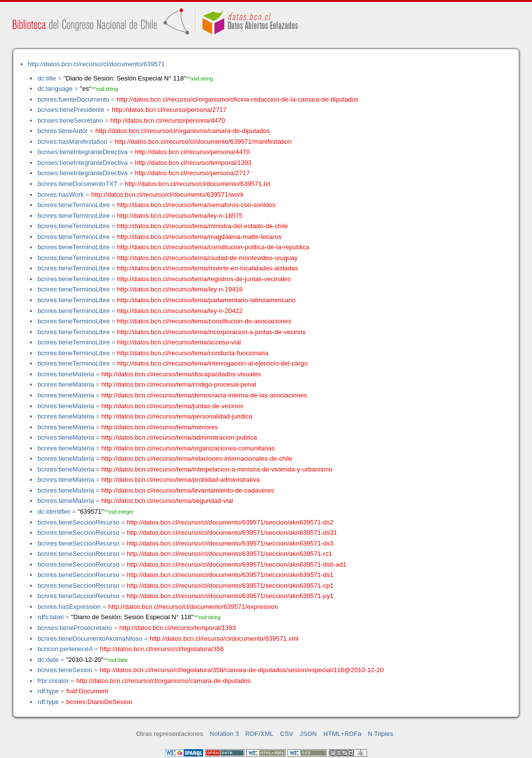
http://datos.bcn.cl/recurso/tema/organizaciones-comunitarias (188, 448)
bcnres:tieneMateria (66, 374)
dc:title (47, 78)
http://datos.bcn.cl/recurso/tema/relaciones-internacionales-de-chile (197, 458)
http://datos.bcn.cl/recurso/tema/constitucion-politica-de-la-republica (213, 247)
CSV (287, 734)
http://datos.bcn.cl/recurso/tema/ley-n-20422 (180, 311)
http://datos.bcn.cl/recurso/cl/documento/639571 (96, 64)
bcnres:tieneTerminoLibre (73, 205)
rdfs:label (50, 617)
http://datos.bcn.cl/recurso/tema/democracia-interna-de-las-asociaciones (204, 395)
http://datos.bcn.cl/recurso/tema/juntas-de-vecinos (173, 406)
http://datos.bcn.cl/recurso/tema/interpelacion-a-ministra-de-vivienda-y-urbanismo (217, 469)
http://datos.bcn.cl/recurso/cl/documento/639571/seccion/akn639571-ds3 (230, 543)
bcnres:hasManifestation (72, 142)
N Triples (380, 734)
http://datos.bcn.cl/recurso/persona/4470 (168, 120)
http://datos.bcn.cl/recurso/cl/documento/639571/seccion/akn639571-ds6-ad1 (236, 564)
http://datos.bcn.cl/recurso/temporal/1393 (193, 163)
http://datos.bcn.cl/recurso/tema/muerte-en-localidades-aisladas (208, 268)
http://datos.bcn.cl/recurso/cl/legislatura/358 (162, 649)
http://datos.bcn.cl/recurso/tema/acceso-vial (179, 342)
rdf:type (48, 691)
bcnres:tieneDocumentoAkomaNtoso (90, 639)
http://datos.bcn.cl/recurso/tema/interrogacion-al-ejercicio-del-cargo (213, 363)
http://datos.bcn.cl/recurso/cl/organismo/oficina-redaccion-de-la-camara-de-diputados (238, 99)
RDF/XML (260, 734)
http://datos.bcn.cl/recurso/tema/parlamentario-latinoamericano (207, 300)
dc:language (55, 89)
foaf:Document (87, 691)
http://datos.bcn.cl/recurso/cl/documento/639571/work (167, 195)
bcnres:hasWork (60, 195)
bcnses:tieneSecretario (70, 120)
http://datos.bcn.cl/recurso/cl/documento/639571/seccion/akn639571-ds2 (230, 522)
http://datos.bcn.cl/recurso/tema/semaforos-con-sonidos (197, 205)
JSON (308, 734)
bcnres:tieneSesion (65, 670)
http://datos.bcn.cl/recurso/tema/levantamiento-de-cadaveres (188, 490)
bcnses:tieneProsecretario (75, 628)
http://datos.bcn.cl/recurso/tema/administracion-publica (179, 437)
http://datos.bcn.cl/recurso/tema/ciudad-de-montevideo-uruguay (208, 258)
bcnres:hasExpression (69, 607)
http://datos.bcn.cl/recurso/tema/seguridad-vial (167, 501)
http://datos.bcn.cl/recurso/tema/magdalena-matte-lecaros (199, 237)
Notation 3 (224, 734)
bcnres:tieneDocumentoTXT (77, 184)
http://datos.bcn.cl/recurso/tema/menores (160, 427)
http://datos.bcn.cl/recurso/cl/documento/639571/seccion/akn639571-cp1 (230, 586)
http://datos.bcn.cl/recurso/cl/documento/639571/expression (193, 607)
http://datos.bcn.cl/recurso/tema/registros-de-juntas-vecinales (204, 279)
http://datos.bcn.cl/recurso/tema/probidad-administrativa (181, 480)
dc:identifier (54, 511)
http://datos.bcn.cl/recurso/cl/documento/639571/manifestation (203, 142)
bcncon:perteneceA (65, 649)
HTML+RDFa (343, 734)
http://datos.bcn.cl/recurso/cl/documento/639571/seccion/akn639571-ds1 (230, 575)
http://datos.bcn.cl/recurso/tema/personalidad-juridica (177, 416)
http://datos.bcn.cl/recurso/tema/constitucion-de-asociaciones (204, 321)
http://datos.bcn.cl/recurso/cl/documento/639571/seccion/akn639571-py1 (230, 596)
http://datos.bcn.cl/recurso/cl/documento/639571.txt (198, 184)
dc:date (48, 660)
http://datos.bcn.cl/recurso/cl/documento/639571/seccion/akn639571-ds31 (232, 533)
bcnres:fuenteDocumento (73, 99)
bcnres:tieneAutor (63, 131)
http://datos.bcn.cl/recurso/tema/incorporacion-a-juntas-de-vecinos (212, 332)
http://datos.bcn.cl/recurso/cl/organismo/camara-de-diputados (183, 131)
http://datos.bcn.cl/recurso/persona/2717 (169, 110)
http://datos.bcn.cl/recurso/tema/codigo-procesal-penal (179, 384)
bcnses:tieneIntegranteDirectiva (82, 152)
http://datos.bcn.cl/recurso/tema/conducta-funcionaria (193, 353)
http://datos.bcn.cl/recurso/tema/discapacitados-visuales (181, 374)
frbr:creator (53, 681)
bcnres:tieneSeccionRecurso (78, 522)
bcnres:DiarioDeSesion (99, 702)
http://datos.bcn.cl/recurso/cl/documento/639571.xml (224, 639)
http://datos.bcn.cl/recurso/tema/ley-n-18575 (180, 216)
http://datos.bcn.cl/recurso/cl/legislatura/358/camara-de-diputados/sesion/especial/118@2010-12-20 (242, 670)
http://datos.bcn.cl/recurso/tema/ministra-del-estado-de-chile (203, 226)
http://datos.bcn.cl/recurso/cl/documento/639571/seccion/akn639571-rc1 (229, 554)
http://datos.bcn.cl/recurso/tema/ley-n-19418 (180, 289)
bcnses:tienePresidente (71, 110)
